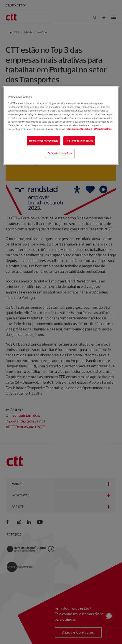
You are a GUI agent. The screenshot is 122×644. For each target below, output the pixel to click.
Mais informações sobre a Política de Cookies (89, 129)
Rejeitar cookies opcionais (44, 141)
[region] (61, 126)
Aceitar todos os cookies (79, 141)
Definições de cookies (60, 153)
